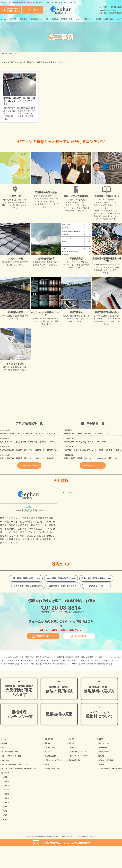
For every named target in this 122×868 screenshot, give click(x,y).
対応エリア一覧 (96, 586)
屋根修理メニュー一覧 (39, 19)
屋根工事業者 (49, 739)
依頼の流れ (5, 760)
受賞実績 (48, 743)
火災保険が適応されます (19, 691)
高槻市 (7, 794)
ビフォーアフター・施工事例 (11, 756)
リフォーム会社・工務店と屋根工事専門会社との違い (19, 769)
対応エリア (88, 19)
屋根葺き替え (103, 748)
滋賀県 (5, 815)
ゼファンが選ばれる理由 (10, 752)
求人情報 (71, 739)
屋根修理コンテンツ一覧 (19, 715)
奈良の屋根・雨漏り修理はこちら (28, 586)
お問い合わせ (43, 636)
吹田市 (7, 798)
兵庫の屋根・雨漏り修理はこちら (96, 578)
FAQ (78, 19)
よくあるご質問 (50, 748)
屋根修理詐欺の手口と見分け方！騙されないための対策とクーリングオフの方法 (31, 434)
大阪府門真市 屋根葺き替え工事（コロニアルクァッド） (86, 442)
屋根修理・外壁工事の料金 (62, 19)
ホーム (3, 19)
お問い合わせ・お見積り (53, 760)
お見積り (79, 636)
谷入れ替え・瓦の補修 (106, 760)
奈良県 (5, 819)
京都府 (5, 807)
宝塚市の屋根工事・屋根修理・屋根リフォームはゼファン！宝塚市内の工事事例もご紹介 (35, 458)
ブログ (119, 19)
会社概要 (13, 19)
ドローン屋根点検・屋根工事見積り (110, 769)
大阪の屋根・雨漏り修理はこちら (26, 578)
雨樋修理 (101, 756)
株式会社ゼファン (71, 492)
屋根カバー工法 (104, 752)
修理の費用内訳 (59, 689)
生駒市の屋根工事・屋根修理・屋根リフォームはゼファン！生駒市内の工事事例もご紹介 (35, 450)
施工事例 (24, 19)
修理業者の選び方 (99, 689)
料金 (3, 748)
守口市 (7, 790)
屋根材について (99, 715)
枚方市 (7, 781)
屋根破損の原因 (59, 714)
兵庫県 (5, 811)
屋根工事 (100, 739)
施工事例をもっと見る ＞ (93, 465)
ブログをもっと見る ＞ (29, 465)
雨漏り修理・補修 (74, 760)
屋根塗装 (101, 764)
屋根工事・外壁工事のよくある (15, 764)
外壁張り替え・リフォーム (79, 752)
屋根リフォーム (104, 743)
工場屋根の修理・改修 (104, 19)
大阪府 (5, 777)
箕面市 (7, 802)
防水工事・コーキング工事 (79, 756)
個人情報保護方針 (51, 756)
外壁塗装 (73, 748)
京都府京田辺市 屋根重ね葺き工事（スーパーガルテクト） (87, 434)
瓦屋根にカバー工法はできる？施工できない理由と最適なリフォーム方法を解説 (31, 442)
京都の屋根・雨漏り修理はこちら (61, 578)
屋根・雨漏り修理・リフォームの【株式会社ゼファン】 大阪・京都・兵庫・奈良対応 (67, 837)
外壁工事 (71, 743)
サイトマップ (49, 752)
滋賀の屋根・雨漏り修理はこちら (64, 586)
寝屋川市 (7, 786)
